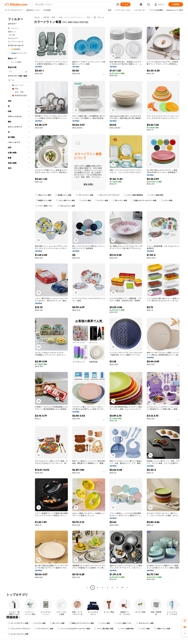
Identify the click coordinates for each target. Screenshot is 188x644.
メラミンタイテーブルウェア (19, 629)
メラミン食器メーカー (44, 206)
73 (122, 588)
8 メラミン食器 (102, 200)
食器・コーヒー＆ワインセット (71, 17)
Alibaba (37, 17)
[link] (185, 621)
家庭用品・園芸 (49, 17)
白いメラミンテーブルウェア (109, 195)
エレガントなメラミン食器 (18, 634)
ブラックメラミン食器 (84, 195)
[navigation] (19, 303)
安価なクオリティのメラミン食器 (144, 200)
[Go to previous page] (88, 588)
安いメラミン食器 (120, 200)
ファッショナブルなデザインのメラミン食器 (74, 629)
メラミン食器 (85, 200)
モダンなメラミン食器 (66, 206)
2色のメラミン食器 (43, 195)
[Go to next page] (127, 588)
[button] (113, 56)
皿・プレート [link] (99, 17)
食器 (89, 17)
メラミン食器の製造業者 (133, 195)
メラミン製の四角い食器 (104, 629)
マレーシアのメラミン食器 (18, 623)
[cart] (149, 5)
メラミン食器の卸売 (155, 195)
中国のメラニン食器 (162, 629)
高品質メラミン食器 (63, 195)
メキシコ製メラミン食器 (65, 200)
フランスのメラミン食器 (44, 629)
